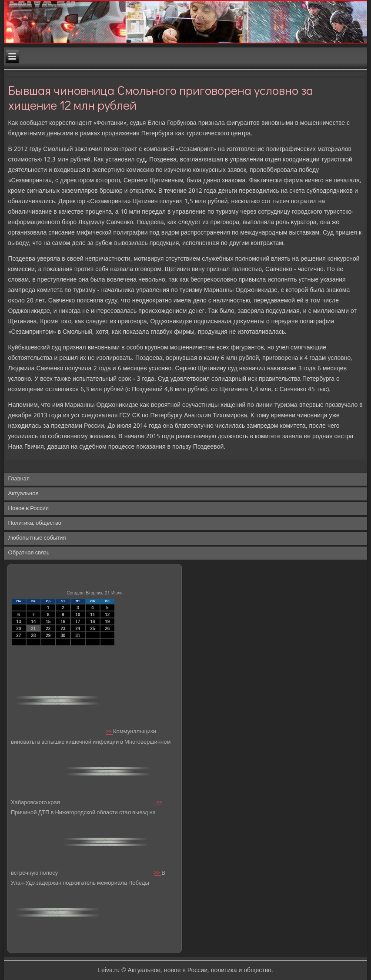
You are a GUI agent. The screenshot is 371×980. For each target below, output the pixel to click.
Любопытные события (37, 538)
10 (78, 615)
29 (48, 636)
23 (63, 629)
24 (78, 629)
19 (107, 622)
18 (92, 622)
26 (107, 629)
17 (78, 622)
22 (48, 629)
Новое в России (29, 508)
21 (33, 629)
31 (78, 636)
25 (92, 629)
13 (18, 622)
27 (18, 636)
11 (92, 615)
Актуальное (23, 494)
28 (33, 636)
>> (109, 732)
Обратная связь (29, 553)
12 (107, 615)
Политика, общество (35, 523)
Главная (19, 479)
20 (18, 629)
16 (63, 622)
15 (48, 622)
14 (33, 622)
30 (63, 636)
